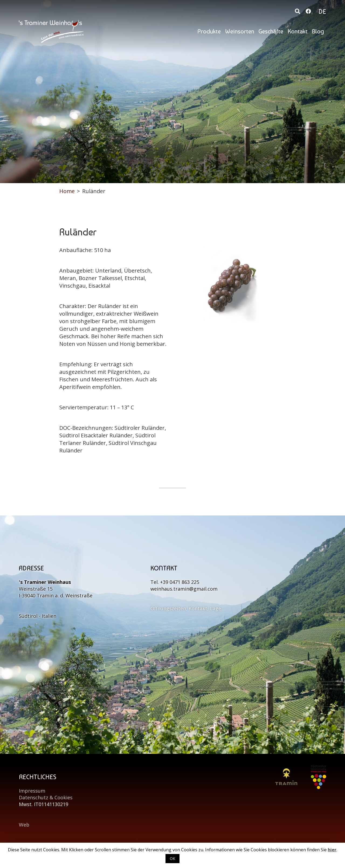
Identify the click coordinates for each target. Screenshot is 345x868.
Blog (318, 31)
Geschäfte (271, 31)
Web (24, 825)
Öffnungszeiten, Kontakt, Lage (186, 608)
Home (67, 191)
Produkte (209, 31)
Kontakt (298, 31)
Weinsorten (240, 31)
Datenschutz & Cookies (46, 797)
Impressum (32, 791)
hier (332, 850)
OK (172, 858)
